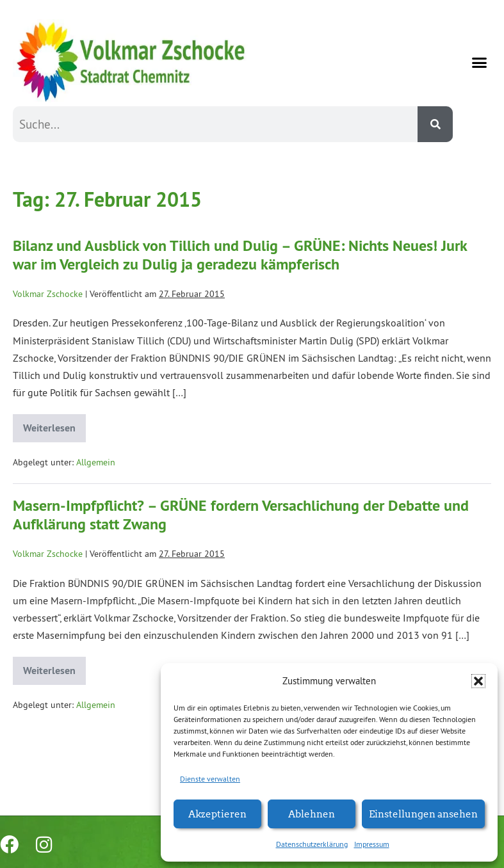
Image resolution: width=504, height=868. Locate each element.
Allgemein (96, 462)
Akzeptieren (217, 813)
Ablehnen (312, 813)
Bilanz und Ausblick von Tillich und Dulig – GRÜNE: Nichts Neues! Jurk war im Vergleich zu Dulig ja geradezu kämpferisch (240, 255)
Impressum (372, 844)
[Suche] (435, 124)
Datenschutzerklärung (312, 844)
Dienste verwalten (210, 779)
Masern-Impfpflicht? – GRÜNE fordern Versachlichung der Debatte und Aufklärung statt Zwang (241, 515)
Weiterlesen (54, 424)
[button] (478, 681)
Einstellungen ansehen (423, 813)
